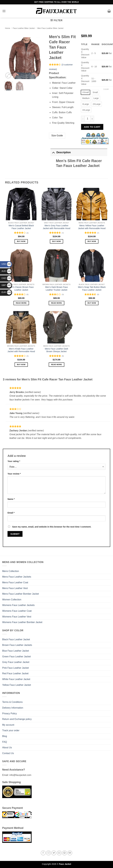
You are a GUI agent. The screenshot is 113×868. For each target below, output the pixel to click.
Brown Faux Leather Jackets (17, 645)
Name (11, 499)
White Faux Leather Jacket (16, 679)
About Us (7, 748)
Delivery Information (13, 708)
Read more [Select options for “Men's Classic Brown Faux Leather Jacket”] (21, 303)
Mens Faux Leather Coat (15, 582)
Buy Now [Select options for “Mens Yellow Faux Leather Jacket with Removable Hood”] (92, 241)
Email (11, 513)
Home (8, 28)
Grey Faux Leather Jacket (16, 662)
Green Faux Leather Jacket (16, 657)
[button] (4, 11)
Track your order (11, 730)
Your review (14, 474)
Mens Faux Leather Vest (15, 588)
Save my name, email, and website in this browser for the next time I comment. (52, 527)
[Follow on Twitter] (54, 853)
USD (6, 264)
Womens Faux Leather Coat (17, 611)
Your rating (14, 461)
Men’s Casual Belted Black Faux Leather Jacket (21, 227)
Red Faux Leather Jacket (15, 673)
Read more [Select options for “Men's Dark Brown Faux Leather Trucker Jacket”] (56, 303)
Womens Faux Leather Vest (17, 617)
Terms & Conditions (12, 702)
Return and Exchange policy (17, 719)
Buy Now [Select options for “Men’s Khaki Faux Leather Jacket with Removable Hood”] (21, 365)
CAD (6, 278)
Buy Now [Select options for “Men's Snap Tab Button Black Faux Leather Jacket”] (92, 303)
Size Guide (57, 136)
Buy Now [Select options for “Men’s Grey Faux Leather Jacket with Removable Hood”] (56, 241)
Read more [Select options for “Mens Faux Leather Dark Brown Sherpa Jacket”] (56, 365)
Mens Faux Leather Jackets (17, 577)
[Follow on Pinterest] (65, 853)
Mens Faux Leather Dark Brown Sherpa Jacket (56, 350)
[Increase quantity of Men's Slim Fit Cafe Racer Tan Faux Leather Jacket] (92, 119)
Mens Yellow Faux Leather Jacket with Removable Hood (92, 227)
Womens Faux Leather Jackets (18, 605)
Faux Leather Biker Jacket (24, 28)
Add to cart (92, 127)
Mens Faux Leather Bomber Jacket (21, 594)
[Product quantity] (88, 119)
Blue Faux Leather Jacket (16, 651)
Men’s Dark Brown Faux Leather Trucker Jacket (56, 288)
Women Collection (12, 600)
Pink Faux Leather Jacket (16, 668)
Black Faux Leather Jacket (16, 639)
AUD (6, 271)
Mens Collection (11, 571)
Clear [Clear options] (106, 89)
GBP (6, 285)
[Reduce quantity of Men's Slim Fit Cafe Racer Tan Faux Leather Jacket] (83, 119)
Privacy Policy (10, 713)
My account (8, 725)
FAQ (5, 742)
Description (61, 152)
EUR (6, 292)
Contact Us (8, 753)
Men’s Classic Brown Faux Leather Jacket (21, 288)
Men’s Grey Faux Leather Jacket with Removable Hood (56, 227)
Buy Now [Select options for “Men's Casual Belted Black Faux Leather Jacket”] (21, 241)
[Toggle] (53, 152)
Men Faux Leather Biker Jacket (50, 28)
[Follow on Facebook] (43, 853)
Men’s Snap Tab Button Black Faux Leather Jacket (92, 288)
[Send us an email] (59, 853)
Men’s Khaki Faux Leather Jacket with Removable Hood (21, 350)
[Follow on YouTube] (70, 853)
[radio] (85, 92)
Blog (5, 736)
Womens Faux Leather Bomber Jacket (22, 622)
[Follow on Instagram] (48, 853)
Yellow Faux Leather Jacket (17, 685)
